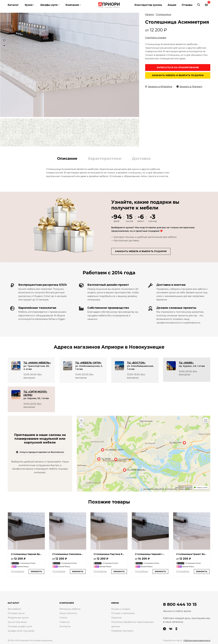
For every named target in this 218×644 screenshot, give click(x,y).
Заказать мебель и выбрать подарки (178, 75)
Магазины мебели (70, 609)
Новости (64, 622)
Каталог (13, 5)
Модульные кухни (18, 617)
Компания (72, 5)
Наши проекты (68, 613)
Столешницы (163, 14)
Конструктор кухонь (148, 5)
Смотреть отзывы (156, 37)
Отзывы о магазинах (123, 613)
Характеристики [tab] (105, 158)
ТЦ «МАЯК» (186, 362)
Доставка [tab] (141, 158)
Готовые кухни (16, 613)
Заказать (36, 571)
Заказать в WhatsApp (159, 86)
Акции (172, 5)
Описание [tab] (67, 158)
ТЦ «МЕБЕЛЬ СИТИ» (88, 362)
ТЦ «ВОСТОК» (136, 362)
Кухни (29, 5)
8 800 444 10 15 (180, 604)
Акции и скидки (121, 609)
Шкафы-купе (49, 5)
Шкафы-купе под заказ (21, 630)
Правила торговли (122, 630)
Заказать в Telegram (189, 86)
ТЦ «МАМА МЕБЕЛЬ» (37, 362)
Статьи (63, 617)
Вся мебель (14, 609)
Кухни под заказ (17, 622)
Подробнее (17, 571)
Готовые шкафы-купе (20, 626)
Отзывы (187, 5)
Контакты (65, 626)
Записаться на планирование (178, 67)
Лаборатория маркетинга (197, 640)
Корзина (116, 617)
